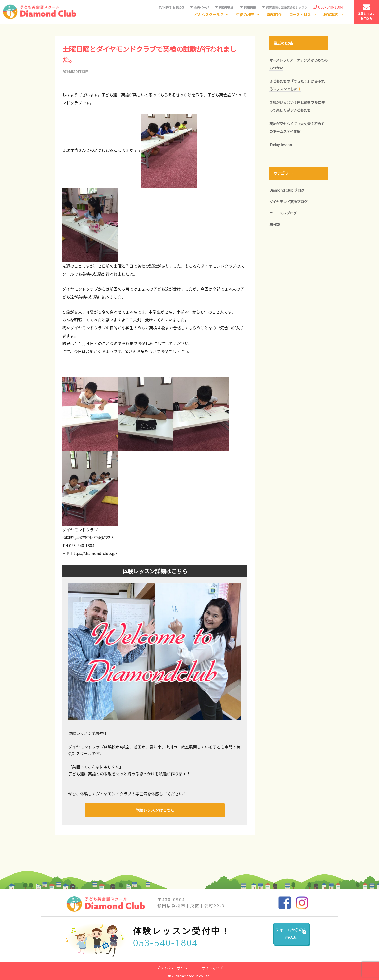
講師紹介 (274, 14)
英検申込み (224, 7)
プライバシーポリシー (174, 967)
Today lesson (281, 144)
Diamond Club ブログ (287, 190)
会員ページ (199, 7)
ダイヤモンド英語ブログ (288, 202)
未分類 (274, 224)
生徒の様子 (245, 14)
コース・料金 (300, 14)
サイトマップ (212, 967)
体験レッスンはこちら (155, 810)
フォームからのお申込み (279, 937)
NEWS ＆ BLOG (171, 7)
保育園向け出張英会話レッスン (284, 7)
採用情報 (248, 7)
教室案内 (331, 14)
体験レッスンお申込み (366, 12)
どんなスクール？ (209, 14)
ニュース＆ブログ (283, 213)
